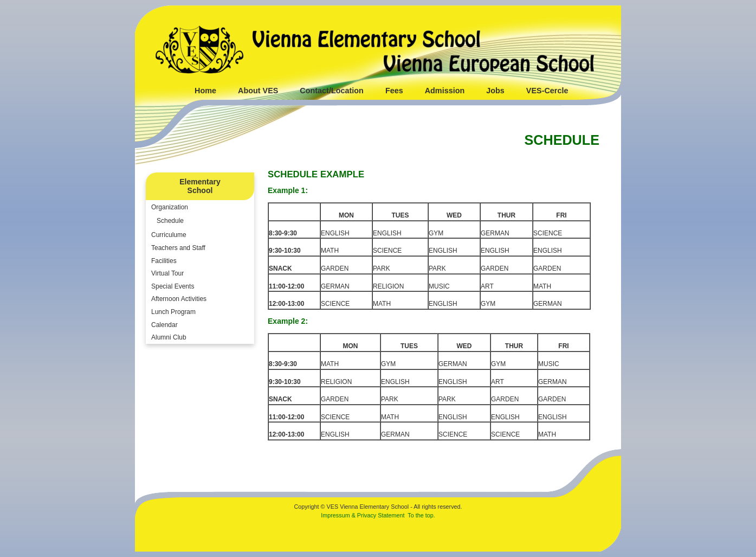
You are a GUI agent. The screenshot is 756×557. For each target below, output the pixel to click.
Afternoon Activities (179, 299)
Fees (394, 91)
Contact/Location (332, 91)
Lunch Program (173, 312)
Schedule (170, 221)
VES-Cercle (547, 91)
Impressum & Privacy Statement (363, 515)
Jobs (495, 91)
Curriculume (169, 235)
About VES (258, 91)
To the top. (421, 515)
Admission (445, 91)
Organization (170, 207)
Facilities (164, 261)
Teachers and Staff (178, 248)
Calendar (164, 325)
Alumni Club (169, 337)
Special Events (173, 286)
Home (205, 91)
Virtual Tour (167, 273)
